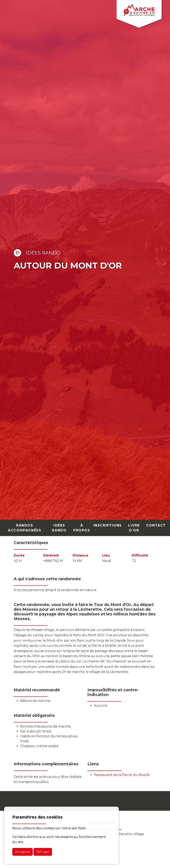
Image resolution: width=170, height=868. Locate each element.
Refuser (43, 852)
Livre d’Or (134, 525)
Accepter (23, 852)
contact (156, 523)
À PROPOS (82, 525)
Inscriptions (108, 523)
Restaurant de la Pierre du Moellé (122, 775)
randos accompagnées (25, 525)
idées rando (59, 525)
